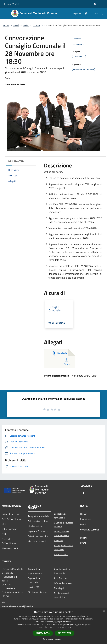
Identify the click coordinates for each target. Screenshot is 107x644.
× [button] (104, 611)
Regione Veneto (12, 4)
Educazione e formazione (60, 516)
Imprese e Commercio (38, 531)
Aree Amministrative (12, 519)
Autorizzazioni (61, 554)
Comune (37, 25)
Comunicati (86, 519)
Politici (5, 534)
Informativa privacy (63, 583)
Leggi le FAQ (34, 587)
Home (6, 25)
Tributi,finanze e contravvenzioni (62, 534)
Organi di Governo (10, 514)
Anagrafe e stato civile (38, 516)
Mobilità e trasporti (37, 541)
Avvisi (26, 25)
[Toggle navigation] (6, 13)
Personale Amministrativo (9, 541)
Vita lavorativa (35, 526)
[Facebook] (85, 13)
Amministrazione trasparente (62, 571)
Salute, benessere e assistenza (63, 547)
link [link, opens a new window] (69, 627)
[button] (53, 639)
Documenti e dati (10, 548)
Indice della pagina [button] (16, 161)
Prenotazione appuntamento (35, 571)
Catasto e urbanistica (38, 536)
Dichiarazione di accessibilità (62, 595)
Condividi (79, 39)
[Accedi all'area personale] (95, 4)
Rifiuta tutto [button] (65, 633)
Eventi (83, 543)
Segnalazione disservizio (34, 580)
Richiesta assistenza (37, 592)
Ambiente (59, 540)
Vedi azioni (79, 45)
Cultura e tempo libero (38, 521)
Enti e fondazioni (10, 529)
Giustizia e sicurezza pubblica (64, 525)
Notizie (84, 514)
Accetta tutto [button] (43, 633)
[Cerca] (101, 13)
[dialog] (53, 626)
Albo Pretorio (60, 578)
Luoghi (83, 538)
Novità (16, 25)
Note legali (59, 588)
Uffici (4, 524)
